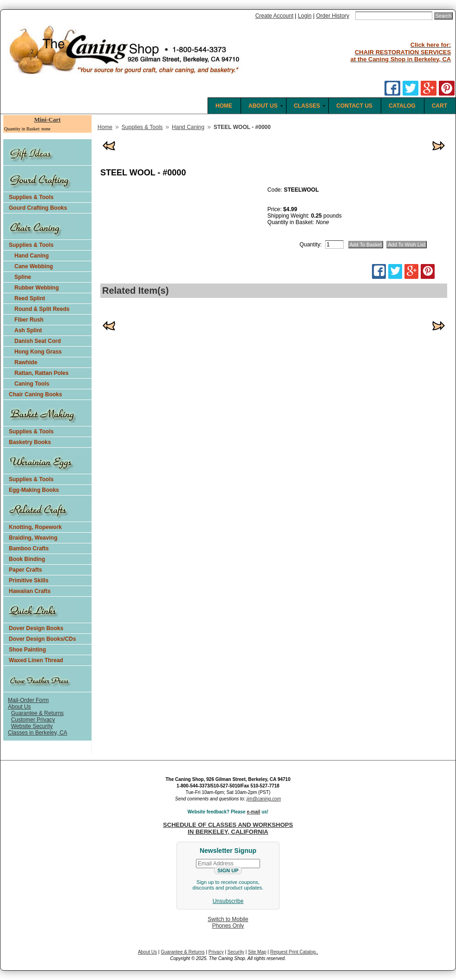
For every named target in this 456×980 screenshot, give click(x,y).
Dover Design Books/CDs (42, 639)
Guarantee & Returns (37, 713)
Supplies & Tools (31, 197)
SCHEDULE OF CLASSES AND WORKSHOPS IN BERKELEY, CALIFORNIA (228, 828)
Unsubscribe (228, 901)
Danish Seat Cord (38, 341)
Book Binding (27, 559)
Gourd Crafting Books (38, 208)
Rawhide (26, 362)
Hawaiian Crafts (30, 591)
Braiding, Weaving (33, 538)
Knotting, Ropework (35, 527)
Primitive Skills (29, 580)
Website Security (32, 726)
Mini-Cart (47, 119)
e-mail (253, 812)
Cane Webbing (34, 266)
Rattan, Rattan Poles (42, 373)
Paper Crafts (25, 570)
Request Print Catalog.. (294, 952)
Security (236, 952)
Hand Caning (32, 256)
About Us (19, 707)
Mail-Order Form (28, 700)
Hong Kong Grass (38, 352)
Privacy (216, 952)
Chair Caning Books (36, 394)
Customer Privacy (33, 720)
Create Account (274, 16)
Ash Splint (28, 330)
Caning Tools (32, 384)
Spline (23, 277)
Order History (333, 16)
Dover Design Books (36, 628)
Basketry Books (30, 442)
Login (305, 16)
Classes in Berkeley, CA (38, 733)
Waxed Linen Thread (36, 660)
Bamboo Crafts (29, 548)
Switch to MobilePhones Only (228, 922)
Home (105, 127)
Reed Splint (30, 298)
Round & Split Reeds (42, 309)
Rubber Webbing (37, 288)
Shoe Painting (27, 650)
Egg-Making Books (34, 490)
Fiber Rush (29, 320)
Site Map (257, 952)
